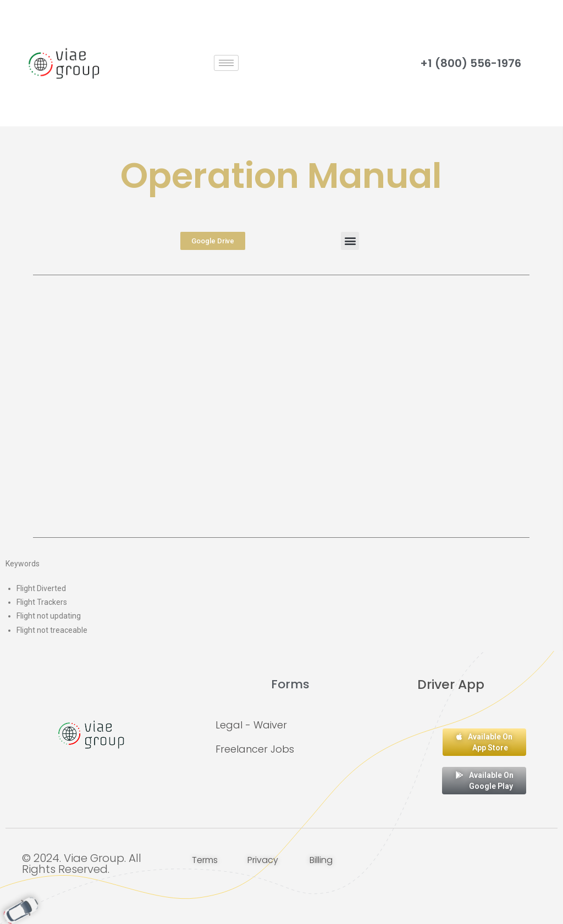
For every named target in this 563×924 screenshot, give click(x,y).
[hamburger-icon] (226, 63)
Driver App (451, 684)
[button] (350, 241)
